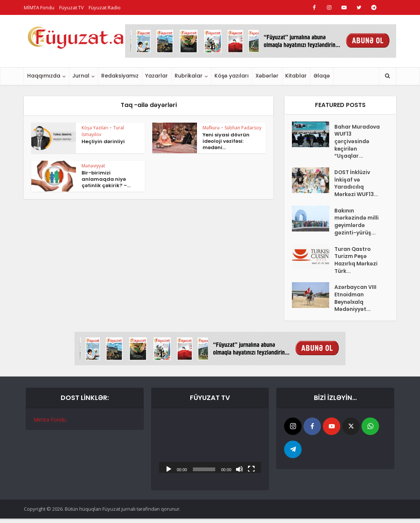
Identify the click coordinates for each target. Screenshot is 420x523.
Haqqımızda (44, 76)
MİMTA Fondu (39, 7)
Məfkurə (211, 128)
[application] (210, 448)
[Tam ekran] (251, 473)
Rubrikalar (189, 76)
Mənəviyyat (93, 166)
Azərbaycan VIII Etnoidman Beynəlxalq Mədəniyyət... (356, 302)
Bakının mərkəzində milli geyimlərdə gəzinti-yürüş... (357, 224)
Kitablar (296, 76)
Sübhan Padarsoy (243, 128)
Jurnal (81, 76)
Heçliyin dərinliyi (103, 141)
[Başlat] (169, 473)
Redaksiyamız (120, 76)
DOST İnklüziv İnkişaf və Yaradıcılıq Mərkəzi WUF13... (356, 185)
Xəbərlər (267, 76)
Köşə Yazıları (95, 128)
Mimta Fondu (50, 424)
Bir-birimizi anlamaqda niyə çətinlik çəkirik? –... (106, 179)
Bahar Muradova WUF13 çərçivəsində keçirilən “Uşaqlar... (357, 142)
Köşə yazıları (232, 76)
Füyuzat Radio (105, 7)
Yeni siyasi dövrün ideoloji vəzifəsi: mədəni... (226, 141)
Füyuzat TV (71, 7)
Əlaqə (322, 76)
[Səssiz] (239, 473)
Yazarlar (157, 76)
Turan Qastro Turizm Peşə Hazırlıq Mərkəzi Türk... (356, 263)
